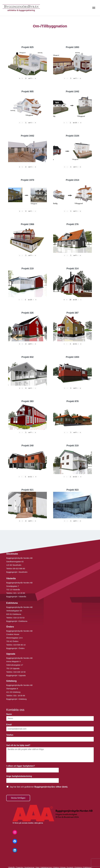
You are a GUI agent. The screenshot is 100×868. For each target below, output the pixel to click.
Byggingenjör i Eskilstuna (17, 621)
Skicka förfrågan (18, 798)
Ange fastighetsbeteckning (20, 776)
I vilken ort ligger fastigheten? (21, 766)
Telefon (10, 735)
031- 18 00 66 (19, 696)
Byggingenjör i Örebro (15, 648)
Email (10, 725)
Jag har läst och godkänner (39, 787)
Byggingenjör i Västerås (16, 597)
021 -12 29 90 (19, 593)
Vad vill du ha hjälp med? (19, 745)
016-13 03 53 (19, 618)
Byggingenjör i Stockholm (17, 572)
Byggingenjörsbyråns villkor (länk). (51, 787)
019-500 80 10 (19, 645)
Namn (10, 714)
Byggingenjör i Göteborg (16, 699)
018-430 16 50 (19, 672)
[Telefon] (50, 739)
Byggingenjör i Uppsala (16, 675)
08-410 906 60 (19, 569)
